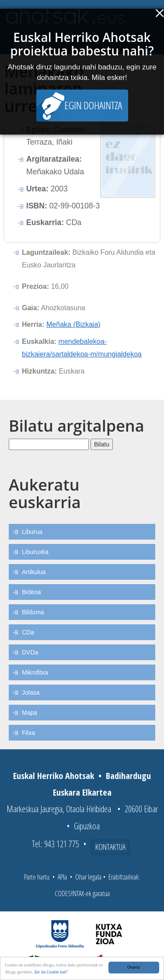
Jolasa (31, 693)
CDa (28, 632)
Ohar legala (88, 877)
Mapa (30, 713)
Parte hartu (37, 877)
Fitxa (28, 733)
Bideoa (31, 592)
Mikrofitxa (35, 672)
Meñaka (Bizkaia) (73, 324)
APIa (62, 877)
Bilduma (33, 612)
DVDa (30, 652)
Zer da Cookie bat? (51, 972)
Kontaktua (110, 847)
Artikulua (34, 572)
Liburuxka (35, 552)
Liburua (32, 532)
